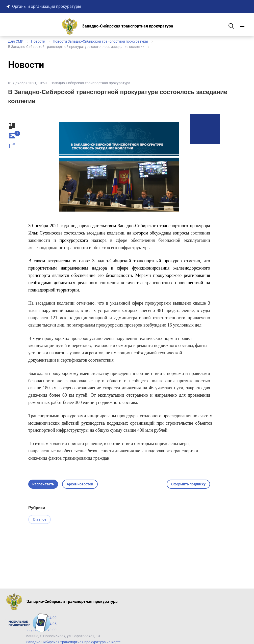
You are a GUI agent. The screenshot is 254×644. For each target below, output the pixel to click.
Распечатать (43, 484)
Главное (40, 519)
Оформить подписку (188, 484)
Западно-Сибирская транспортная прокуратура (91, 83)
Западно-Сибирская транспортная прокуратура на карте (73, 642)
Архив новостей (80, 484)
